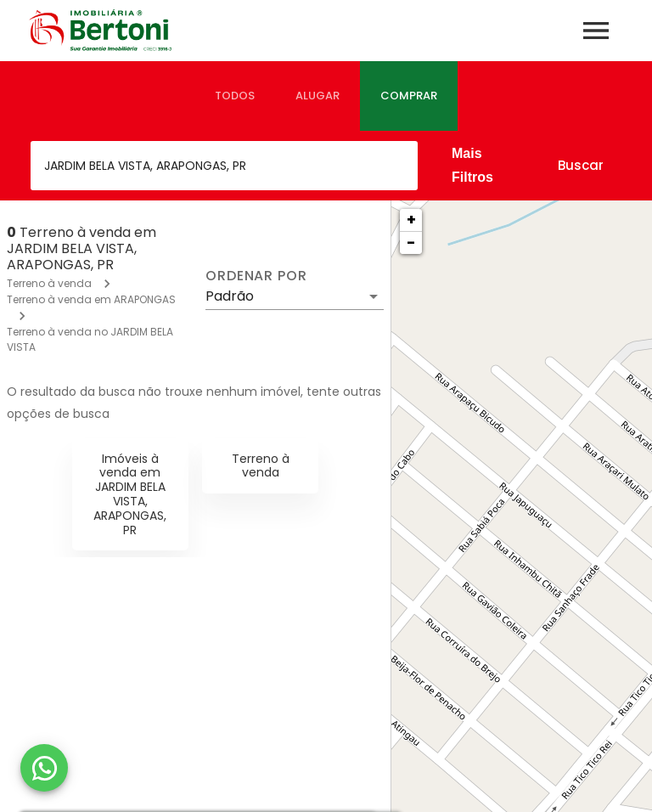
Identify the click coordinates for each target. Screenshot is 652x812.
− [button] (411, 242)
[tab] (235, 96)
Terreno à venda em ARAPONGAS (91, 299)
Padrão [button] (230, 296)
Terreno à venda (49, 283)
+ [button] (411, 220)
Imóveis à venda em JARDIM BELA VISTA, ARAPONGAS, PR (130, 494)
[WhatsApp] (44, 768)
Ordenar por (256, 276)
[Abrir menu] (596, 31)
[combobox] (224, 166)
